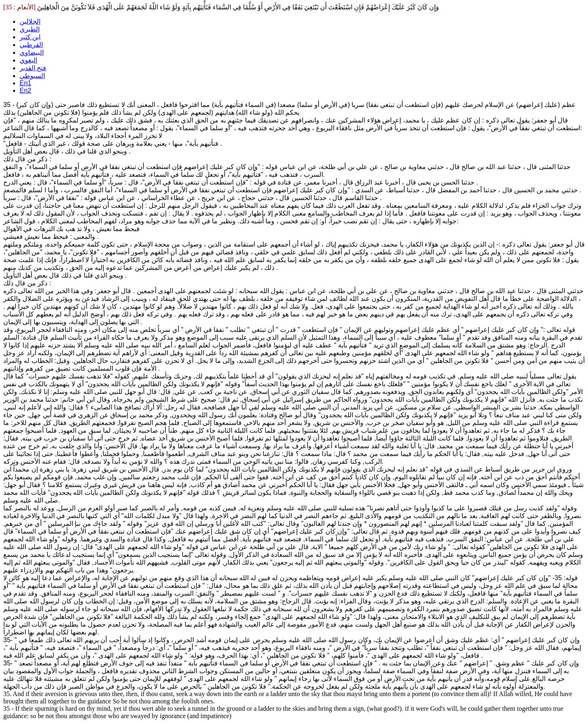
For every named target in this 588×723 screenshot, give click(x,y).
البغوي (28, 60)
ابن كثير (30, 37)
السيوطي (32, 76)
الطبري (30, 29)
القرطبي (31, 45)
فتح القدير (33, 68)
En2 (25, 90)
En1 (25, 83)
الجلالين (30, 21)
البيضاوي (32, 52)
